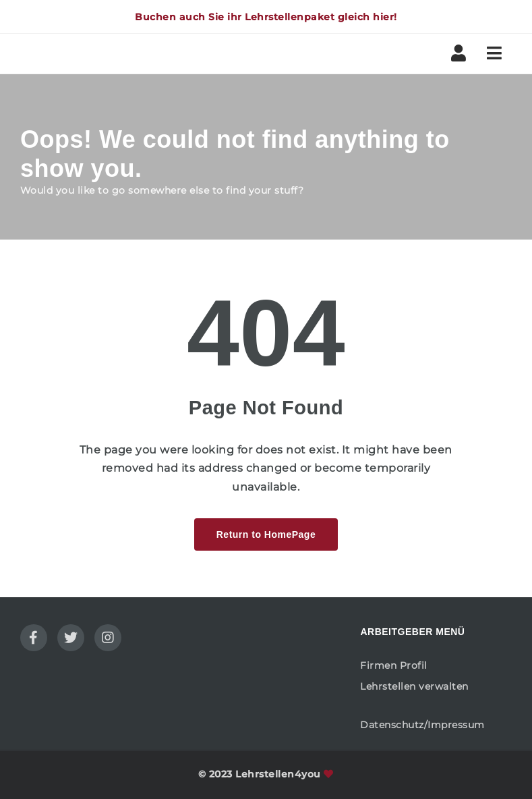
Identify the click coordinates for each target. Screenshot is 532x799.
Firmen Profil (394, 665)
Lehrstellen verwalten (414, 686)
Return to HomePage (266, 534)
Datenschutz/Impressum (422, 725)
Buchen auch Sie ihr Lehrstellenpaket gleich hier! (266, 17)
